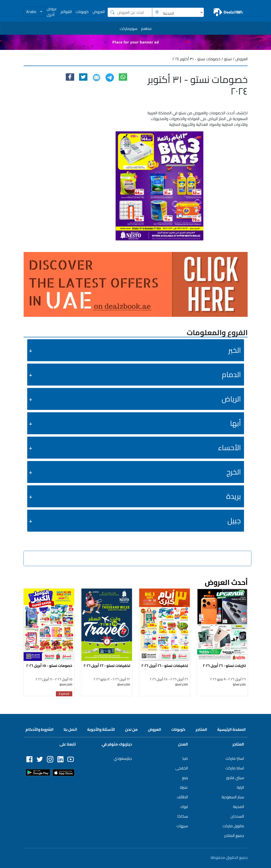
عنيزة (184, 787)
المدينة (238, 807)
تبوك (184, 807)
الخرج (234, 472)
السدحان (237, 816)
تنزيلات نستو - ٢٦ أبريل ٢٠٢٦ (224, 666)
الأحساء (229, 448)
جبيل (234, 521)
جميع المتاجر (234, 835)
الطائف (182, 797)
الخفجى (182, 768)
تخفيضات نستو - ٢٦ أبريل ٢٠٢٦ (165, 666)
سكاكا (183, 816)
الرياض (231, 399)
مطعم (146, 28)
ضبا (185, 758)
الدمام (231, 374)
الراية (240, 787)
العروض (99, 12)
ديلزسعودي (123, 758)
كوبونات (82, 12)
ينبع (185, 778)
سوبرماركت (129, 28)
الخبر (235, 350)
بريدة (234, 496)
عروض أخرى (52, 12)
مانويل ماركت (233, 826)
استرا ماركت (235, 758)
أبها (235, 423)
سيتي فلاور (235, 778)
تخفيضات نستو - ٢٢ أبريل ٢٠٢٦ (107, 666)
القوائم (66, 12)
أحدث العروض (226, 582)
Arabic (32, 12)
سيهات (182, 826)
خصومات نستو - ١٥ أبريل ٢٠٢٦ (49, 666)
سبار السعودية (233, 797)
